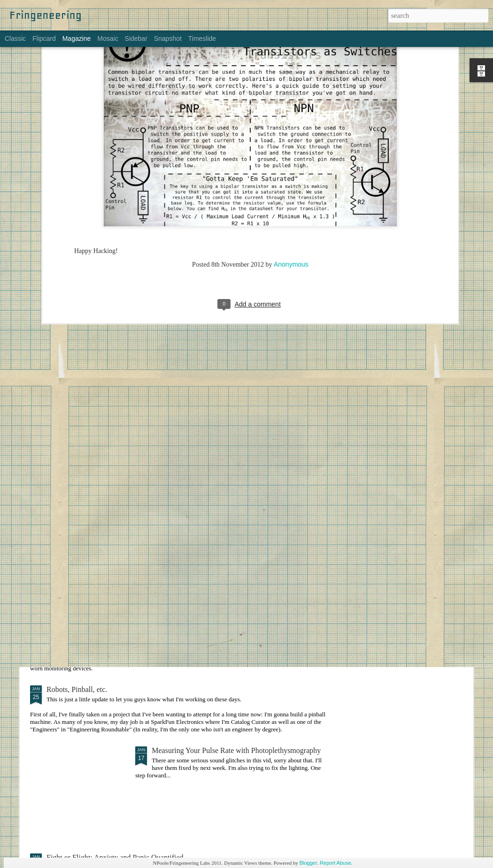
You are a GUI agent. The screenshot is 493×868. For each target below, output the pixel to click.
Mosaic (108, 38)
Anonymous (291, 160)
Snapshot (168, 38)
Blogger (308, 863)
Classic (15, 38)
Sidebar (136, 38)
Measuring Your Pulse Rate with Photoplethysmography (236, 750)
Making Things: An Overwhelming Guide (215, 514)
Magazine (77, 38)
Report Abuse (335, 863)
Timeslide (202, 38)
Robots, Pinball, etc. (77, 689)
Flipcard (44, 38)
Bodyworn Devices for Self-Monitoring (106, 621)
